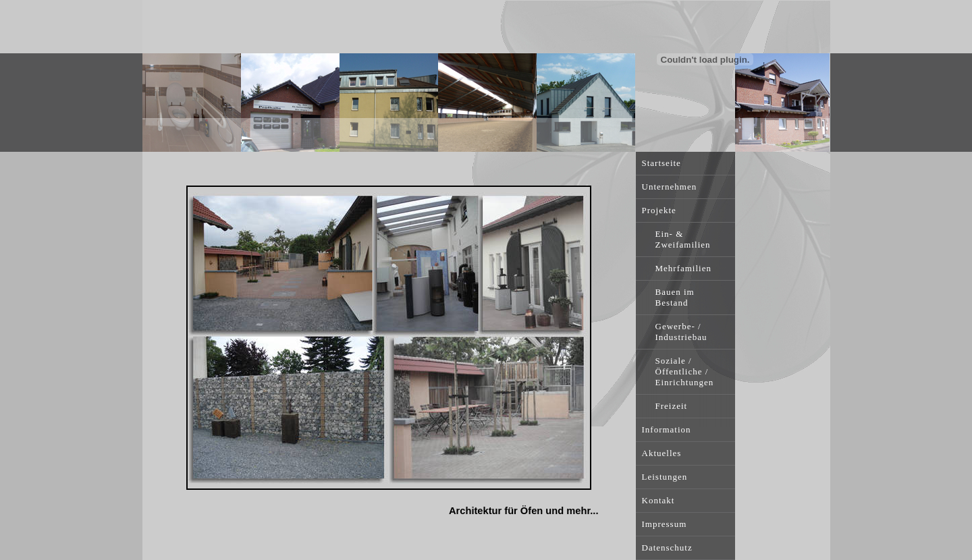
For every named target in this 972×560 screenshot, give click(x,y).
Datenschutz (667, 548)
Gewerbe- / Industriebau (681, 332)
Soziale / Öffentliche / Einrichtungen (685, 371)
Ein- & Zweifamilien (683, 239)
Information (667, 429)
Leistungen (665, 477)
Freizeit (672, 406)
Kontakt (658, 500)
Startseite (661, 163)
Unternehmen (670, 187)
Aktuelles (662, 453)
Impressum (665, 524)
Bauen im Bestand (675, 297)
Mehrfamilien (683, 268)
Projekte (659, 210)
